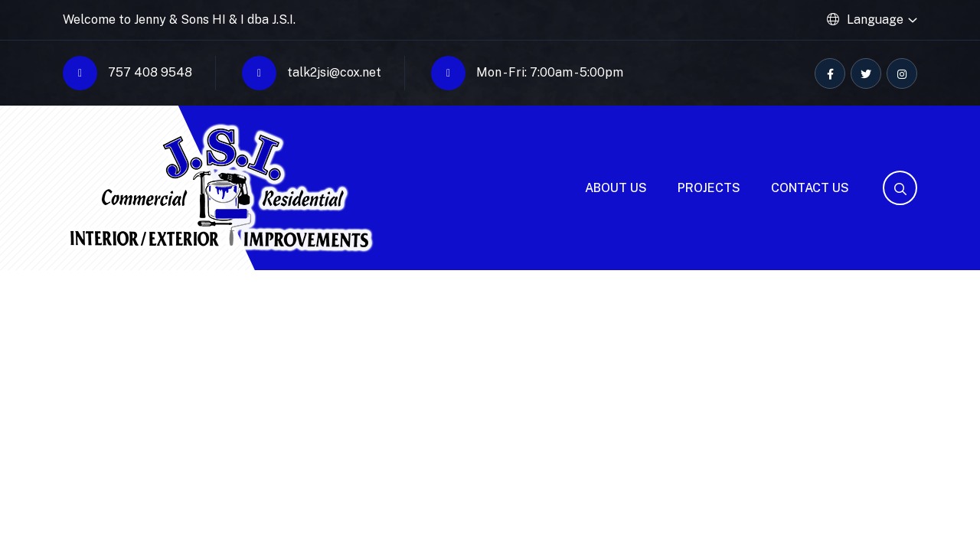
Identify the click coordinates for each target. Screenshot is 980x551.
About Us (616, 188)
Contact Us (810, 188)
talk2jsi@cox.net (312, 73)
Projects (709, 188)
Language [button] (875, 20)
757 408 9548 (127, 73)
